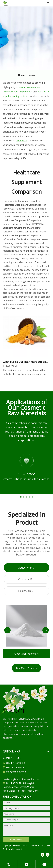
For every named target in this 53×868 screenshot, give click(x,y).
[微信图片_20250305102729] (14, 702)
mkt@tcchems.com (16, 772)
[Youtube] (48, 855)
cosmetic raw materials (28, 87)
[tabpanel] (26, 470)
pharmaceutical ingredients (17, 92)
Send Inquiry (16, 840)
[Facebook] (43, 855)
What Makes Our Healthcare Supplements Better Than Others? (26, 362)
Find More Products (26, 668)
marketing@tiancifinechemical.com (21, 779)
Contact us (22, 141)
